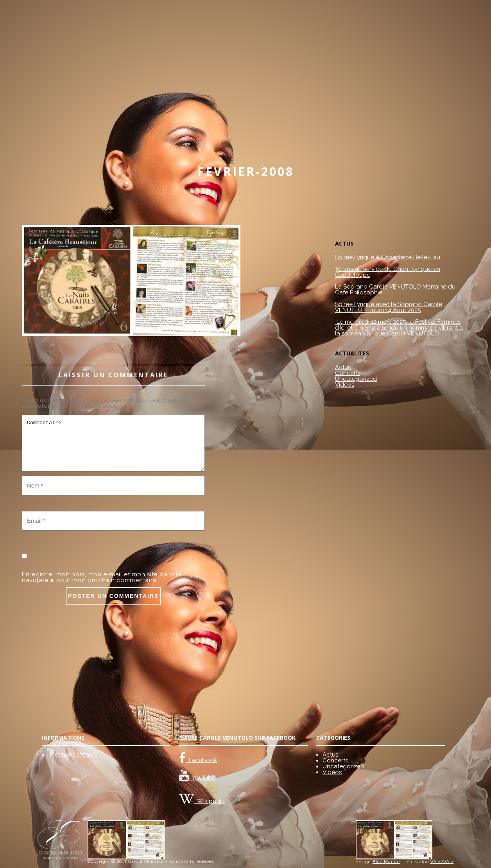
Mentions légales (73, 755)
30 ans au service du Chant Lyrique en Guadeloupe (388, 272)
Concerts (348, 373)
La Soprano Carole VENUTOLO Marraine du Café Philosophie (395, 290)
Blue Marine (386, 862)
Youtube (202, 778)
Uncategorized (356, 379)
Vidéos (345, 385)
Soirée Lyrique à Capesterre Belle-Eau (388, 257)
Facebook (201, 760)
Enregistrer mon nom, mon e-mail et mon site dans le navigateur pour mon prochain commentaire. (102, 577)
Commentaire (113, 443)
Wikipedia (210, 801)
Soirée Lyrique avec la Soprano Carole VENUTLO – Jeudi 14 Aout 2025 (389, 307)
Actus (343, 367)
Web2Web (442, 862)
